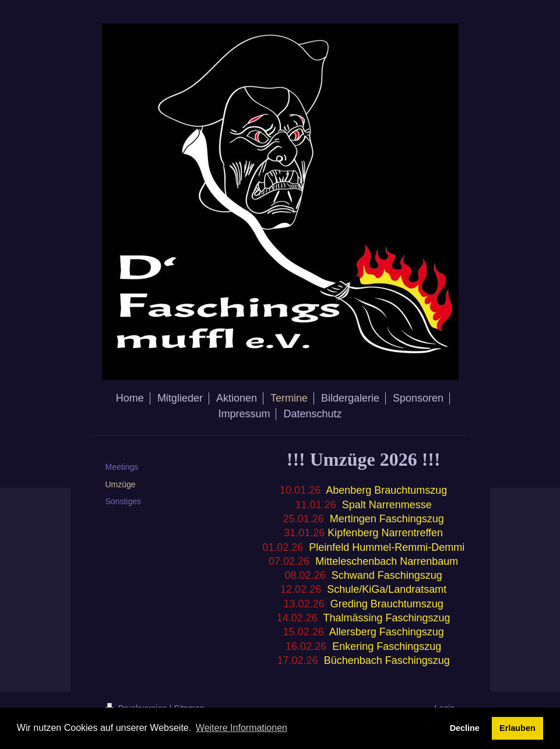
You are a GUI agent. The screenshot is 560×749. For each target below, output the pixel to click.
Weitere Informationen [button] (242, 728)
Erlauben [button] (517, 728)
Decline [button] (465, 728)
